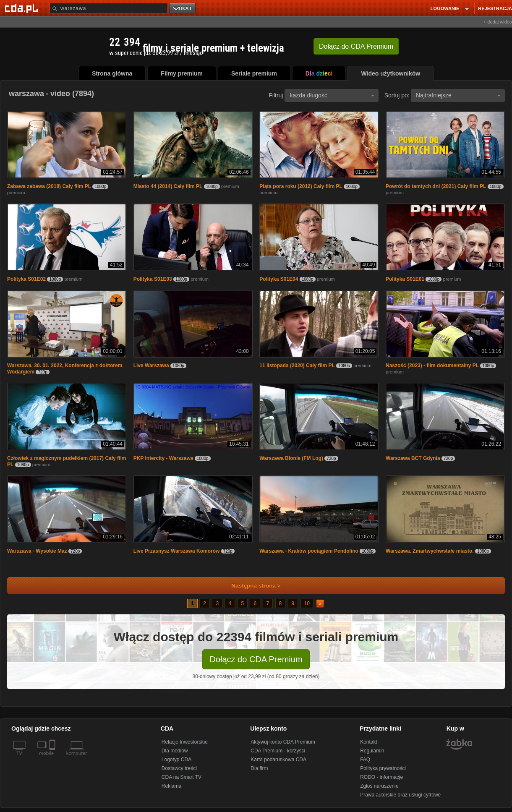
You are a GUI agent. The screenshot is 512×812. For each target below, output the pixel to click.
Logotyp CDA (176, 760)
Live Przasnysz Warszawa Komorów (177, 551)
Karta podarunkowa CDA (278, 760)
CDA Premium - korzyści (278, 751)
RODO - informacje (381, 777)
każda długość (332, 95)
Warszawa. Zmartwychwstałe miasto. (430, 551)
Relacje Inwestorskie (185, 742)
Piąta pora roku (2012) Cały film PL (301, 186)
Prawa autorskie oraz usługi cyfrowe (400, 795)
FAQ (365, 760)
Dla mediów (175, 751)
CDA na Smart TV (182, 777)
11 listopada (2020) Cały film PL (297, 366)
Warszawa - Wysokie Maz (37, 551)
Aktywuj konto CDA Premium (283, 742)
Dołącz (356, 46)
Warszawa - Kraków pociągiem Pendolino (309, 551)
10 (307, 603)
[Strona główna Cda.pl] (23, 8)
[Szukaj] (109, 8)
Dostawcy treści (179, 768)
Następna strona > (250, 586)
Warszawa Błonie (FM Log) (291, 458)
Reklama (171, 786)
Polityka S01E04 (279, 279)
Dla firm (259, 768)
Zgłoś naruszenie (379, 786)
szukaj (183, 9)
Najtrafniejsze (458, 95)
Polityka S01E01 (405, 279)
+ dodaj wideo (498, 22)
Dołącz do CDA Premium (256, 659)
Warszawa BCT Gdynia (413, 458)
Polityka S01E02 (26, 279)
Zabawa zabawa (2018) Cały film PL (49, 186)
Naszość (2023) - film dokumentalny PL (432, 366)
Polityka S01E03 (153, 279)
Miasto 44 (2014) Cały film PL (168, 186)
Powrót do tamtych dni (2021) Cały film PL (436, 186)
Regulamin (372, 751)
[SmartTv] (53, 758)
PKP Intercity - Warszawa (163, 458)
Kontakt (369, 742)
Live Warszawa (151, 366)
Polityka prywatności (383, 768)
